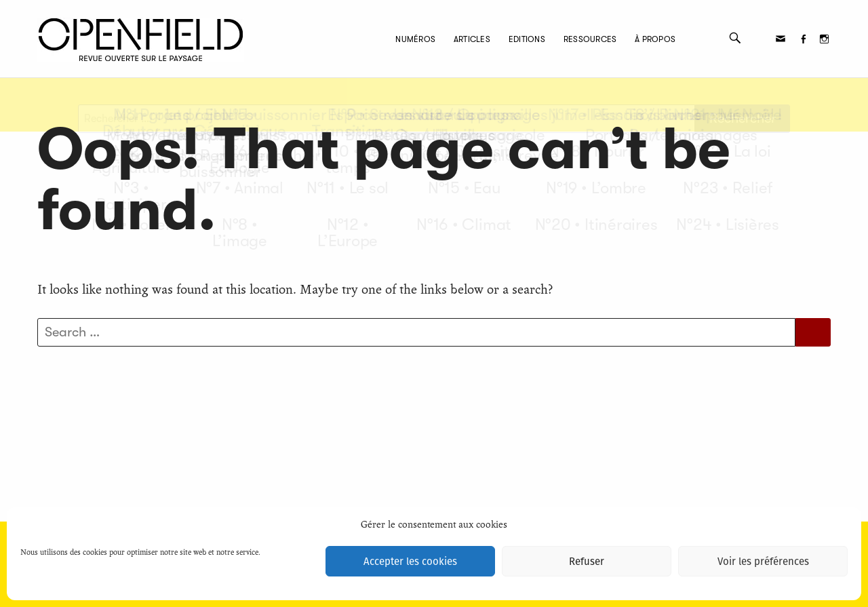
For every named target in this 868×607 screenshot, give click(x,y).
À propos (620, 39)
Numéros (381, 39)
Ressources (555, 39)
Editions (492, 39)
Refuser (587, 562)
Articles (437, 39)
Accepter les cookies (410, 562)
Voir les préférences (763, 562)
